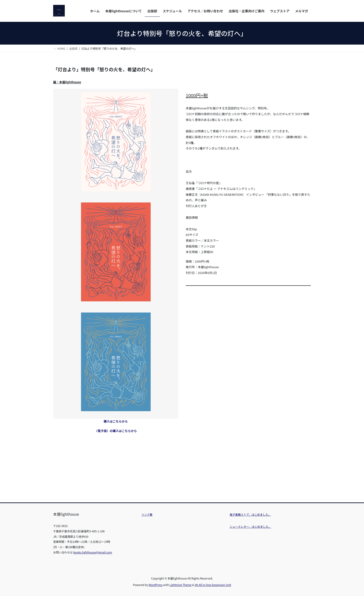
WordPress (156, 585)
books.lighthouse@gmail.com (93, 552)
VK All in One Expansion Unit (213, 585)
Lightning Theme (180, 585)
